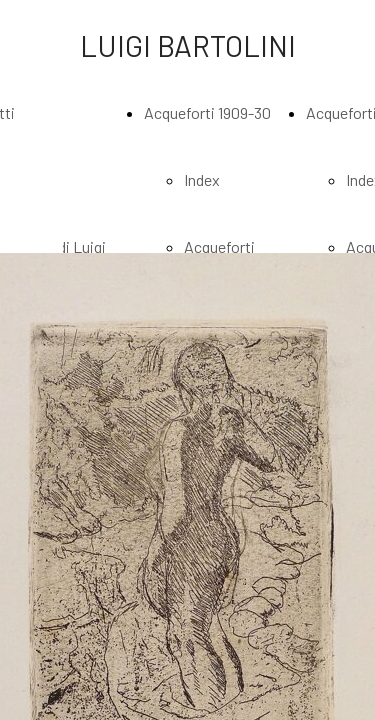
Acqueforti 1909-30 (207, 112)
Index (202, 179)
